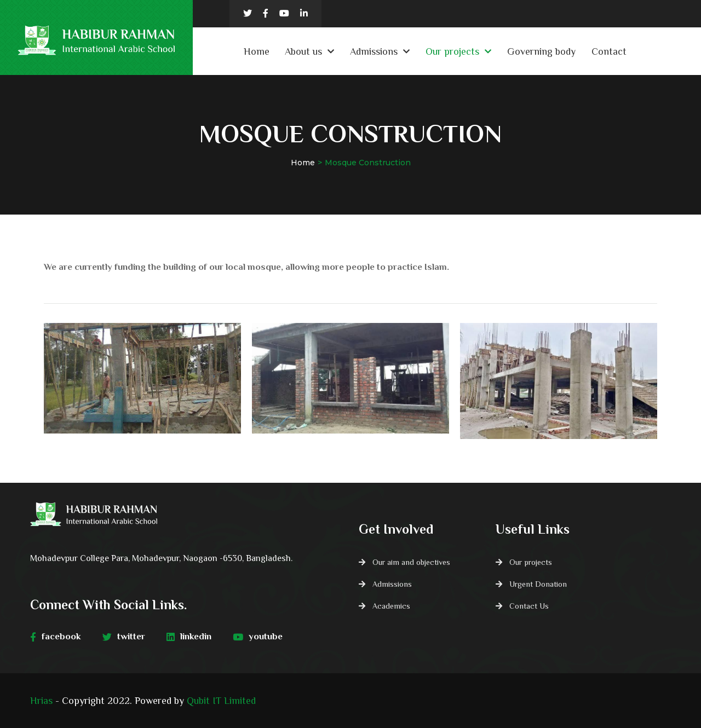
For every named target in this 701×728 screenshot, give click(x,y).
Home (257, 51)
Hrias (41, 701)
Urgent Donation (538, 584)
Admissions (374, 51)
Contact (609, 51)
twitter (124, 637)
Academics (391, 606)
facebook (56, 637)
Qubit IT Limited (221, 701)
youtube (258, 637)
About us (303, 51)
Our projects (452, 51)
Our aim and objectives (411, 562)
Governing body (541, 51)
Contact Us (529, 606)
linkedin (189, 637)
